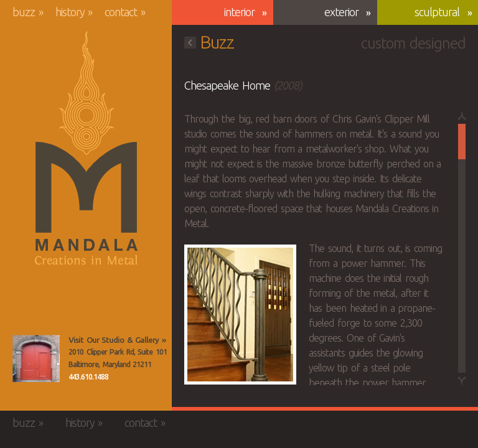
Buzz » (28, 12)
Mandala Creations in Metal (86, 149)
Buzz (209, 42)
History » (74, 12)
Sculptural (437, 12)
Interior (239, 12)
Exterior (341, 12)
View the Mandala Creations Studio (36, 358)
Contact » (125, 12)
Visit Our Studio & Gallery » (117, 340)
